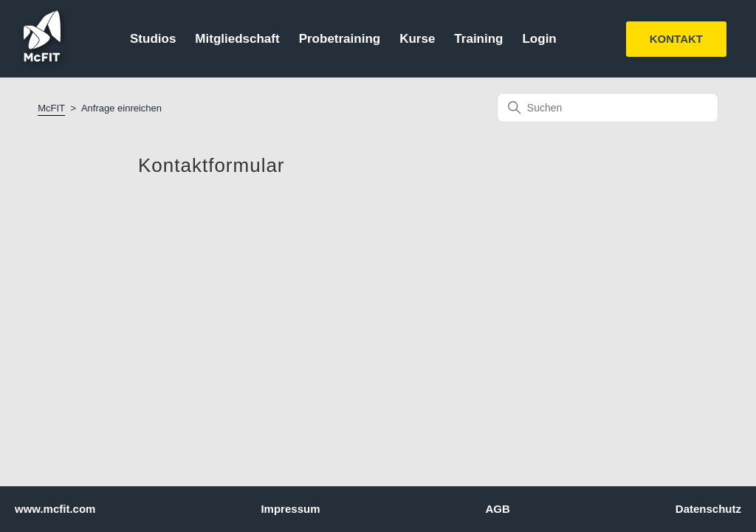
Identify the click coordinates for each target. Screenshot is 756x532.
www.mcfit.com (55, 509)
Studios (153, 39)
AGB (497, 509)
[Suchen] (608, 108)
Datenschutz (708, 509)
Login (539, 39)
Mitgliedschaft (237, 39)
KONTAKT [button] (676, 39)
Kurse (417, 39)
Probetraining (340, 39)
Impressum (290, 509)
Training (478, 39)
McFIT (51, 108)
